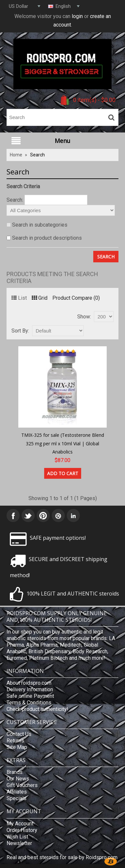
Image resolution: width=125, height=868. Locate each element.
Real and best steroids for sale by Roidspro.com (62, 857)
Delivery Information (30, 689)
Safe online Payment (30, 696)
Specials (17, 798)
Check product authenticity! (37, 709)
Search (37, 155)
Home (16, 155)
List (19, 298)
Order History (22, 830)
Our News (18, 779)
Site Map (17, 747)
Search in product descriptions (47, 238)
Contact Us (19, 734)
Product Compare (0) (76, 298)
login (77, 16)
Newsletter (19, 843)
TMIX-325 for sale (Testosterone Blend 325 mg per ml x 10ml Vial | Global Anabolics (63, 443)
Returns (15, 741)
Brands (15, 772)
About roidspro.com (29, 683)
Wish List (17, 837)
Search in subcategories (40, 225)
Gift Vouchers (22, 785)
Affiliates (17, 792)
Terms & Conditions (29, 703)
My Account (20, 824)
